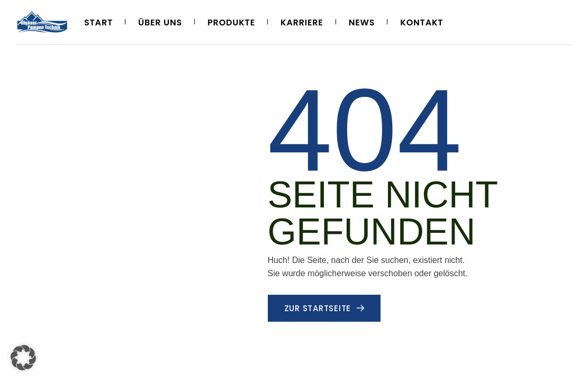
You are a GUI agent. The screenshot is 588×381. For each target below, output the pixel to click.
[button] (23, 358)
